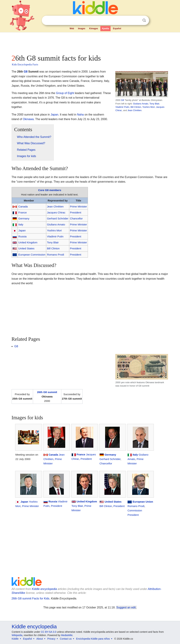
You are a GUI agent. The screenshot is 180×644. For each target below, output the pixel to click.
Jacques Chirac (56, 212)
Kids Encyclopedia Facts (25, 64)
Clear (137, 20)
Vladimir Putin (122, 107)
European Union (143, 502)
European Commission (32, 255)
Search (144, 20)
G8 (122, 100)
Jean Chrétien (134, 110)
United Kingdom (28, 242)
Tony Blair (154, 104)
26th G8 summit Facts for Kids (30, 598)
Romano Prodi (55, 255)
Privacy (51, 639)
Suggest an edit (126, 607)
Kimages (94, 29)
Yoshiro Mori (149, 107)
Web (72, 29)
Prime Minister (78, 206)
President (76, 212)
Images (82, 29)
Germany (24, 218)
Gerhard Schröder (58, 218)
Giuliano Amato (141, 104)
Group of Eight (65, 93)
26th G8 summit (47, 392)
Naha (80, 115)
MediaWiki (67, 635)
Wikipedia (17, 635)
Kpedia (105, 29)
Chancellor (76, 218)
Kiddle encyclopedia (44, 589)
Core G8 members (50, 190)
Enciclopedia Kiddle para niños (93, 639)
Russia (22, 236)
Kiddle (15, 639)
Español (117, 29)
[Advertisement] (90, 42)
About (40, 639)
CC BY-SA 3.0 (48, 632)
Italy (21, 224)
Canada (23, 206)
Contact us (66, 639)
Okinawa (28, 119)
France (23, 212)
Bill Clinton (136, 107)
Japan (54, 115)
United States (26, 248)
